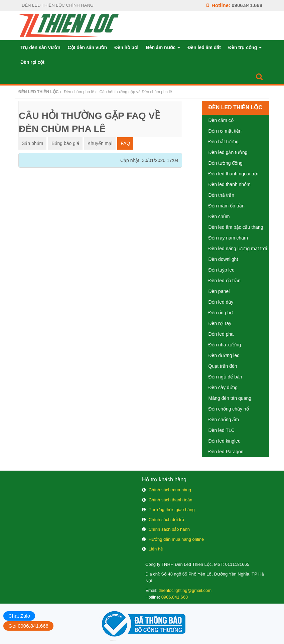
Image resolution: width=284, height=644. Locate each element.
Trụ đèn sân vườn (40, 47)
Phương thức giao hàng (172, 510)
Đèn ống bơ (221, 313)
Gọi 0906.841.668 (28, 626)
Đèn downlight (223, 259)
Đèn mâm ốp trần (227, 206)
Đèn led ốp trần (225, 281)
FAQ (125, 143)
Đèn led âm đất (204, 47)
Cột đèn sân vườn (87, 47)
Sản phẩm (32, 143)
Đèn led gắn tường (228, 152)
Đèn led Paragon (226, 452)
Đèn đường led (224, 355)
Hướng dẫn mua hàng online (176, 539)
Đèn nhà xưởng (225, 345)
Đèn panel (219, 291)
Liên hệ (156, 549)
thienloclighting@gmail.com (185, 590)
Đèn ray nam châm (228, 238)
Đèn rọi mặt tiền (225, 131)
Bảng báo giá (65, 143)
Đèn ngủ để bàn (225, 377)
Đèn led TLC (222, 430)
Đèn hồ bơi (126, 47)
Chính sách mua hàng (170, 490)
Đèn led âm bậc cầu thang (236, 227)
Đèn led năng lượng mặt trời (238, 249)
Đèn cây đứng (223, 387)
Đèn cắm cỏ (221, 120)
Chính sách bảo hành (169, 529)
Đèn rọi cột (32, 62)
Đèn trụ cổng (245, 47)
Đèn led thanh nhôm (230, 184)
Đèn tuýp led (222, 270)
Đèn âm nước (163, 47)
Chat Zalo (19, 616)
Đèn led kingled (225, 441)
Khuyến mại (100, 143)
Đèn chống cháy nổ (229, 409)
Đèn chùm (219, 216)
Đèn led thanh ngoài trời (234, 174)
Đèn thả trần (221, 195)
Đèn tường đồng (226, 163)
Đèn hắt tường (224, 142)
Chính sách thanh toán (171, 500)
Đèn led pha (221, 334)
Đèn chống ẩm (224, 420)
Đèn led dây (221, 302)
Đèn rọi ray (220, 323)
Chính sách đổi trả (166, 520)
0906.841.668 (247, 5)
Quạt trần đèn (223, 366)
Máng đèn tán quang (230, 398)
